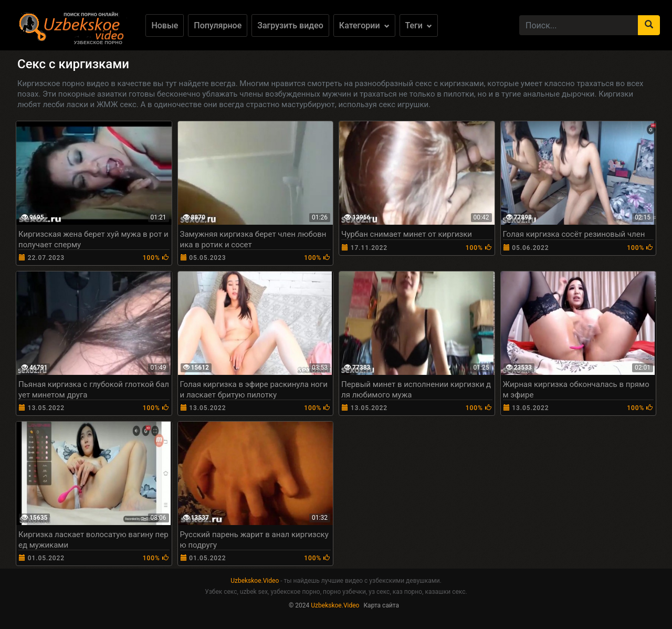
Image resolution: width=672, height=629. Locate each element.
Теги (419, 25)
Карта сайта (381, 605)
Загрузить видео (290, 25)
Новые (165, 25)
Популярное (218, 25)
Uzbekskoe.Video (255, 581)
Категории (364, 25)
